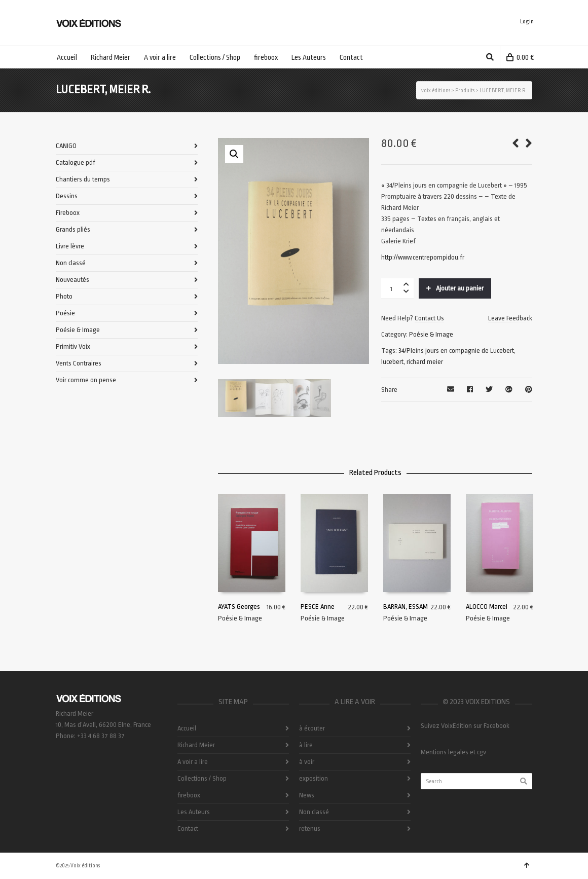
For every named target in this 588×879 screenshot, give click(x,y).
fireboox (189, 795)
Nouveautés (72, 280)
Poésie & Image (431, 334)
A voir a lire (193, 762)
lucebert (392, 362)
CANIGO (66, 146)
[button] (234, 154)
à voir (307, 762)
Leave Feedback (510, 318)
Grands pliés (73, 229)
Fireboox (68, 213)
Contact (188, 829)
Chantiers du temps (83, 179)
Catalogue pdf (76, 162)
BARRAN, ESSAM (406, 607)
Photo (64, 296)
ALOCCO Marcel (487, 607)
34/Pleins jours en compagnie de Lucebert (456, 351)
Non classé (71, 263)
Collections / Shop (202, 778)
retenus (310, 829)
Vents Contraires (79, 363)
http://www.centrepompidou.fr (423, 257)
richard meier (425, 362)
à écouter (312, 728)
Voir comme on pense (86, 380)
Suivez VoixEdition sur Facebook (465, 726)
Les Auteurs (194, 812)
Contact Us (429, 318)
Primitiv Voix (73, 346)
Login (527, 22)
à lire (306, 745)
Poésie (65, 313)
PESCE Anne (318, 607)
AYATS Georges (239, 607)
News (307, 795)
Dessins (67, 196)
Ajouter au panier (460, 288)
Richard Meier (196, 745)
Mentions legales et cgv (453, 752)
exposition (314, 778)
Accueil (187, 728)
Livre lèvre (70, 246)
